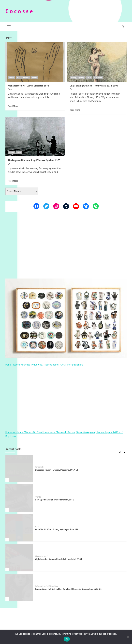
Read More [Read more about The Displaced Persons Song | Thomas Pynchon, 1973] (13, 181)
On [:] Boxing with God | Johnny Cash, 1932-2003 (94, 86)
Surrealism (98, 78)
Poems (11, 152)
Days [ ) (38, 497)
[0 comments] (10, 89)
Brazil (35, 78)
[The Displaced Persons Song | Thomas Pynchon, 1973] (35, 136)
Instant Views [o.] (42, 586)
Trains (19, 152)
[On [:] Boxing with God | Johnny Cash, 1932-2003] (97, 62)
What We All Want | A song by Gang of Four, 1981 (57, 529)
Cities (51, 586)
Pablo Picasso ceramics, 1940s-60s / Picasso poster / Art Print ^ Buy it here (44, 365)
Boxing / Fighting (77, 78)
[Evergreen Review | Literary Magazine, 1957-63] (19, 468)
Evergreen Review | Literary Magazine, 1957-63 (57, 470)
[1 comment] (72, 89)
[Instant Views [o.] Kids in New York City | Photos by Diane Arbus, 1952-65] (19, 587)
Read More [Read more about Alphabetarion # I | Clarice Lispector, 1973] (13, 106)
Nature (12, 78)
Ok (67, 639)
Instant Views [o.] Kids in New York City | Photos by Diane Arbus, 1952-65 (68, 589)
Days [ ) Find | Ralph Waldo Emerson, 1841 (54, 500)
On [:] (89, 78)
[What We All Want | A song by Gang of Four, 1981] (19, 528)
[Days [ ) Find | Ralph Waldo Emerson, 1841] (19, 498)
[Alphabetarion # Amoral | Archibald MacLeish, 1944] (19, 558)
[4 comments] (10, 164)
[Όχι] (128, 637)
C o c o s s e (19, 11)
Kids (56, 586)
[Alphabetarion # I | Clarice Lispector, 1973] (35, 62)
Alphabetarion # (23, 78)
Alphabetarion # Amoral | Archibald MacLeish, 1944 (59, 559)
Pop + (37, 526)
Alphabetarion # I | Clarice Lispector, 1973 (29, 86)
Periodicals (39, 467)
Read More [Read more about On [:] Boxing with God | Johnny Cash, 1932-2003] (75, 110)
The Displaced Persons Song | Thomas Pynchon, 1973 (34, 160)
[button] (9, 26)
